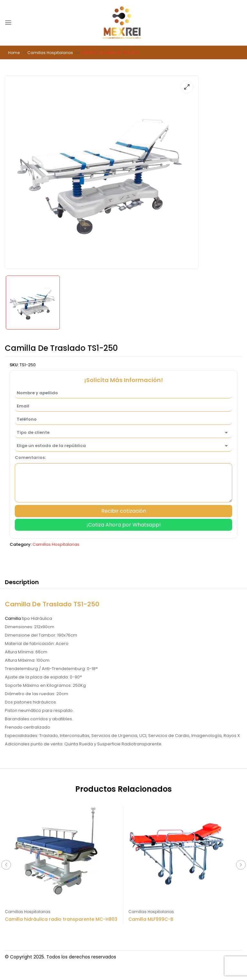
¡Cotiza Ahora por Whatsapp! (124, 525)
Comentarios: (30, 457)
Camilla (13, 618)
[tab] (22, 583)
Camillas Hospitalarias (50, 53)
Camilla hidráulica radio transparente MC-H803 (61, 919)
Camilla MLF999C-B (151, 919)
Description (22, 582)
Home (14, 53)
